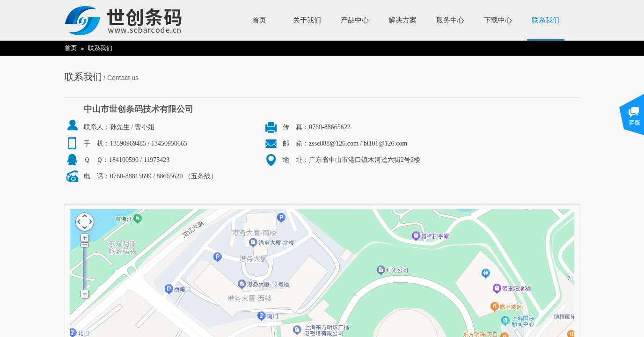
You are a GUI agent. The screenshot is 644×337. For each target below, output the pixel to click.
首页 (71, 48)
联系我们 (100, 48)
